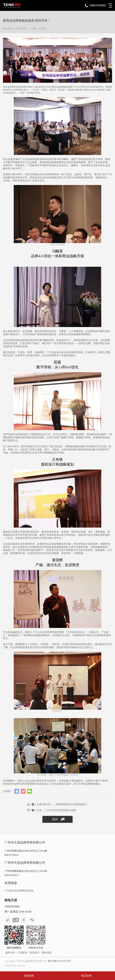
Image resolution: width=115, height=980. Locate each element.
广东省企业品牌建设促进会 (19, 891)
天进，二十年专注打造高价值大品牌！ (52, 810)
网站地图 (47, 953)
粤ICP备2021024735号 (59, 961)
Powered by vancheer (15, 966)
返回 (59, 819)
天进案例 (22, 953)
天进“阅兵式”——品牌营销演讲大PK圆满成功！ (57, 804)
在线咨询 (29, 976)
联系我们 (35, 953)
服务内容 (10, 953)
